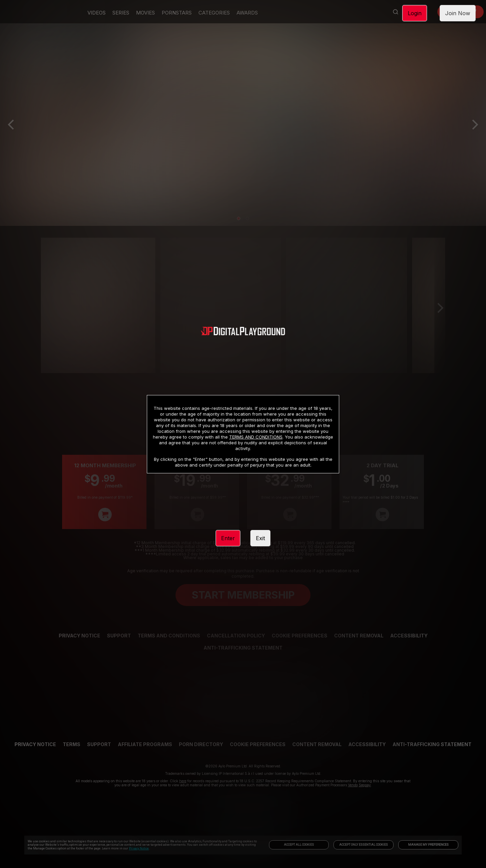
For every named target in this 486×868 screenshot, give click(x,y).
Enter (228, 538)
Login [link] (415, 13)
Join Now (458, 13)
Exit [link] (260, 538)
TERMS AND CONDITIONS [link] (256, 437)
